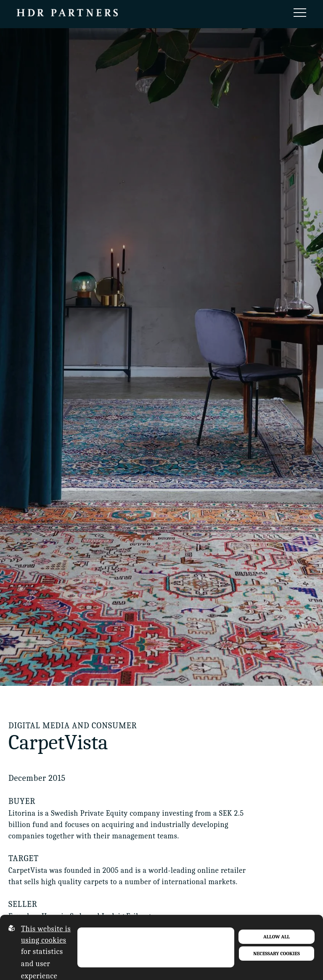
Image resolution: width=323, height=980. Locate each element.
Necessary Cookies (277, 954)
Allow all (277, 937)
